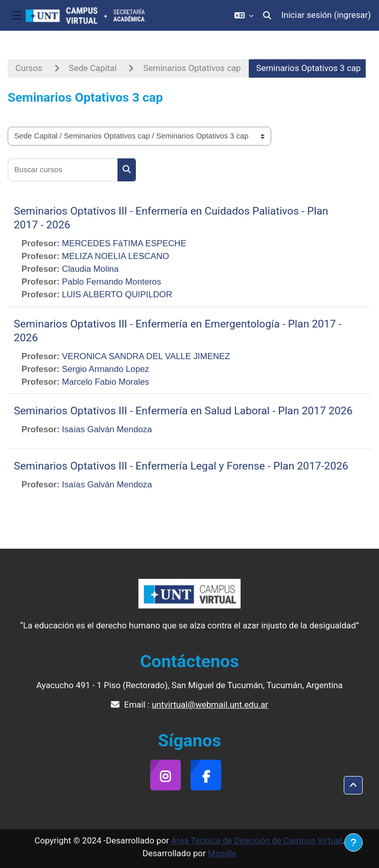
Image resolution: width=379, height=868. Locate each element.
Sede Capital (93, 68)
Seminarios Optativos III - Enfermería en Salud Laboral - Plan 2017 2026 (183, 411)
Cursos (29, 68)
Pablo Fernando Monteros (111, 282)
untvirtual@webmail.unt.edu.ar (210, 705)
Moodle (222, 853)
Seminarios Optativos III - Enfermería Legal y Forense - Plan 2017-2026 (181, 466)
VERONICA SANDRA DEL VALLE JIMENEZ (146, 356)
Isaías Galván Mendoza (107, 429)
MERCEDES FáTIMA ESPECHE (124, 243)
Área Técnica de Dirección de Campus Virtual (257, 840)
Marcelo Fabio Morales (105, 382)
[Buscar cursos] (63, 170)
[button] (244, 15)
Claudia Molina (90, 269)
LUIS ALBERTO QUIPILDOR (117, 295)
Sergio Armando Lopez (105, 369)
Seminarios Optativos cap (192, 68)
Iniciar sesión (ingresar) (326, 15)
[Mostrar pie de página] (353, 842)
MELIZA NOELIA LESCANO (115, 256)
